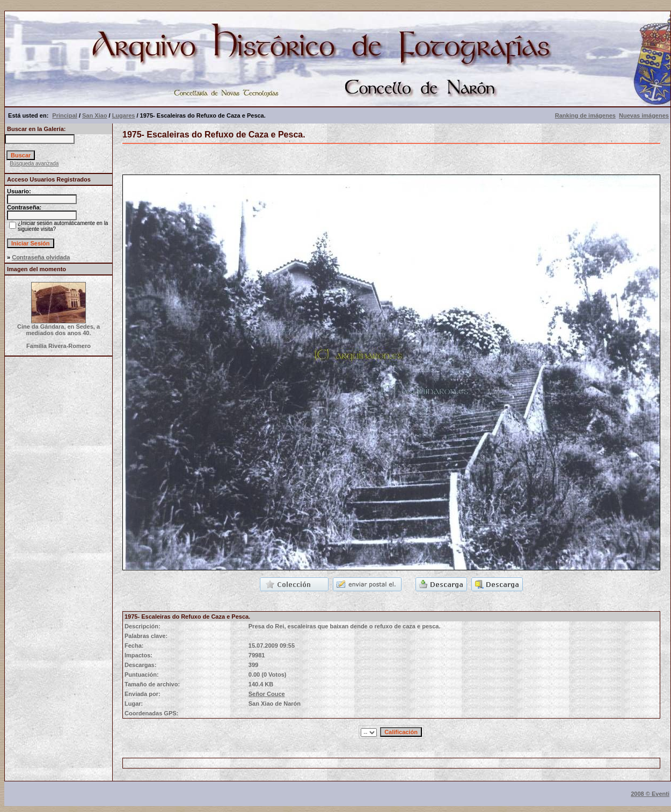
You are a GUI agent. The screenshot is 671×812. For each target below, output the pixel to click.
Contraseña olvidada (41, 257)
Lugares (124, 115)
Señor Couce (267, 694)
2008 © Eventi (650, 794)
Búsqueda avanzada (34, 164)
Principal (64, 115)
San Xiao (94, 115)
